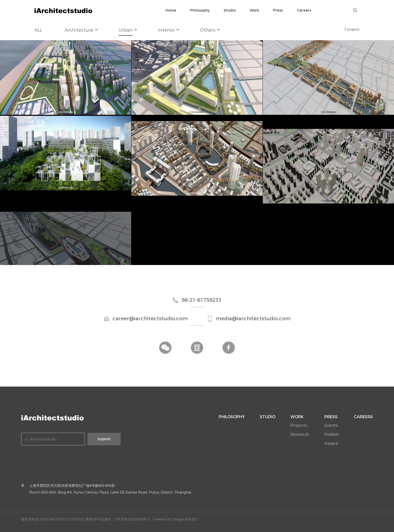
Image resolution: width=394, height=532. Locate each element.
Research (300, 434)
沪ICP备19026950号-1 (132, 519)
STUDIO (268, 417)
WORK (297, 417)
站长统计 (192, 519)
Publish (332, 434)
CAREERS (363, 417)
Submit (104, 439)
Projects (299, 425)
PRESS (331, 417)
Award (331, 443)
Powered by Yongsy (168, 519)
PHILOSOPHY (232, 417)
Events (331, 425)
